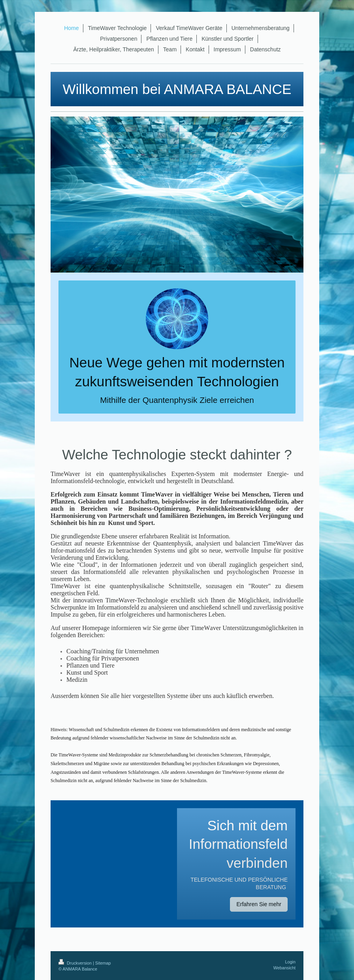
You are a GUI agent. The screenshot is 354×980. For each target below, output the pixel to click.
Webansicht (284, 968)
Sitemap (103, 963)
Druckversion (76, 963)
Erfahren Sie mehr (259, 904)
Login (290, 962)
